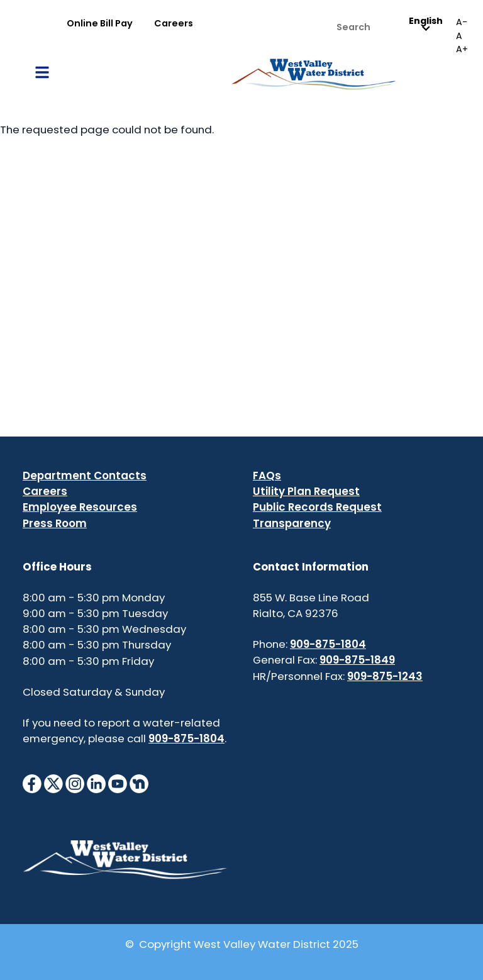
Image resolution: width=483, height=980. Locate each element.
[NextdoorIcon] (139, 783)
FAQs (267, 476)
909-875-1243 (385, 676)
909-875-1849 (357, 660)
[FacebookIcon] (32, 783)
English (426, 24)
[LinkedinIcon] (96, 783)
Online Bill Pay (100, 23)
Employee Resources (80, 507)
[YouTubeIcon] (118, 783)
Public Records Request (317, 507)
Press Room (55, 523)
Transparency (292, 523)
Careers (174, 23)
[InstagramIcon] (75, 783)
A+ (462, 49)
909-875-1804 (186, 738)
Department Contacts (85, 476)
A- (462, 22)
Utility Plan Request (306, 491)
